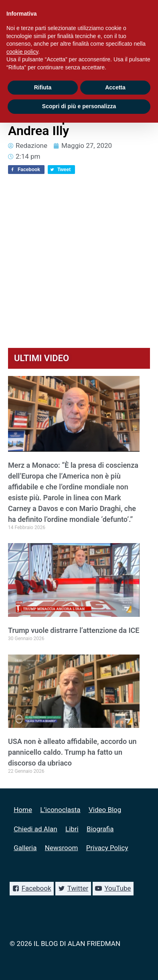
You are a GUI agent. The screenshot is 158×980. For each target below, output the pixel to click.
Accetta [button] (115, 87)
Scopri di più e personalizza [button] (79, 106)
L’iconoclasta (60, 810)
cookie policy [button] (22, 52)
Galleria (25, 848)
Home (23, 810)
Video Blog (105, 810)
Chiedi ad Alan (35, 829)
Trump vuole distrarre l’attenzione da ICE (74, 630)
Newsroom (62, 848)
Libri (72, 829)
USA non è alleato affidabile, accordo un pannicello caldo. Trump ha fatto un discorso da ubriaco (72, 752)
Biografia (100, 829)
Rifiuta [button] (43, 87)
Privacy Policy (107, 848)
